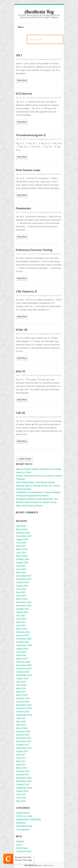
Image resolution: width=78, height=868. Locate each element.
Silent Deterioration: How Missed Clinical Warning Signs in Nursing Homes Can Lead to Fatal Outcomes (38, 486)
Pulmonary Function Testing (34, 250)
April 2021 (21, 625)
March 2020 (22, 659)
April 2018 (21, 725)
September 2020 (24, 645)
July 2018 (21, 718)
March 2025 (22, 549)
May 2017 (21, 761)
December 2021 (24, 602)
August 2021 (22, 612)
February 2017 (23, 771)
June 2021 (21, 619)
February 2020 (23, 662)
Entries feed (22, 848)
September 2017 (24, 748)
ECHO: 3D (22, 330)
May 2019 (21, 688)
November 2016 (24, 781)
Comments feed (24, 851)
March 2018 (22, 728)
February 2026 (23, 533)
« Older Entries (25, 459)
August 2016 (22, 791)
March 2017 (22, 768)
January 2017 (23, 775)
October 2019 (23, 672)
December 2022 (24, 576)
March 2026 (22, 529)
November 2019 (24, 669)
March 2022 (22, 599)
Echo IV (20, 371)
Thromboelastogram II (31, 135)
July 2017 (21, 755)
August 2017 (22, 751)
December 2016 (24, 778)
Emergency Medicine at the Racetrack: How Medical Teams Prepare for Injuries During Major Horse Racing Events (37, 502)
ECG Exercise (24, 94)
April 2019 (21, 692)
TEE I (19, 55)
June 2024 (21, 553)
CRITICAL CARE (24, 816)
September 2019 (24, 675)
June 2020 (21, 652)
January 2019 (23, 702)
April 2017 (21, 765)
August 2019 (22, 678)
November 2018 (24, 708)
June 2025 (21, 543)
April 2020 (21, 655)
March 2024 (22, 556)
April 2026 (21, 526)
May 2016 (21, 801)
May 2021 (21, 622)
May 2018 (21, 722)
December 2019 (24, 665)
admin (32, 59)
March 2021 (22, 629)
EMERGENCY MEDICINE (29, 820)
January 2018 (23, 735)
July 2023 (21, 566)
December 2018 (24, 705)
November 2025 (24, 536)
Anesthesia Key (39, 12)
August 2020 (22, 649)
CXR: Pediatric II (26, 292)
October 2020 (23, 642)
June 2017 (21, 758)
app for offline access (39, 865)
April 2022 (21, 596)
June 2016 (21, 798)
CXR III (20, 413)
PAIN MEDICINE (24, 826)
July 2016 (21, 794)
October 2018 (23, 712)
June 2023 (21, 569)
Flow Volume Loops (28, 170)
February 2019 (23, 698)
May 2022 (21, 592)
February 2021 (23, 632)
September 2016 (24, 788)
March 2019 (22, 695)
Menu (21, 27)
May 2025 (21, 546)
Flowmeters (23, 208)
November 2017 (24, 741)
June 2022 (21, 589)
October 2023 (23, 559)
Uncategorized (43, 59)
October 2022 (23, 582)
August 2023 (22, 563)
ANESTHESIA (23, 813)
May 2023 (21, 572)
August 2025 (22, 539)
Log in (19, 845)
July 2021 (21, 616)
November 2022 (24, 579)
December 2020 (24, 639)
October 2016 (23, 784)
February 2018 (23, 731)
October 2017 (23, 745)
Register (20, 841)
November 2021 (24, 606)
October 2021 (23, 609)
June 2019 (21, 685)
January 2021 (23, 635)
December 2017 (24, 738)
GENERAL (21, 823)
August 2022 (22, 586)
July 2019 (21, 682)
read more (22, 80)
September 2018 (24, 715)
